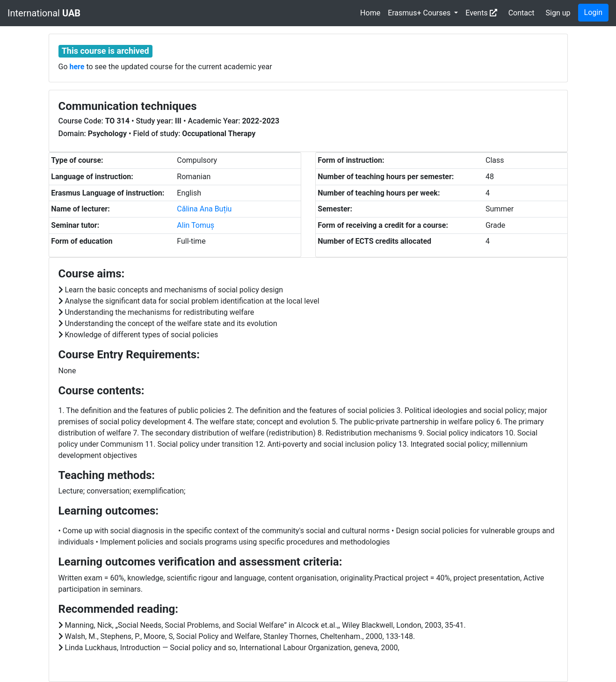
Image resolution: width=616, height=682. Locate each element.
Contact (522, 13)
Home (370, 13)
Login (593, 12)
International (44, 13)
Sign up (558, 13)
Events (481, 13)
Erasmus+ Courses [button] (420, 13)
